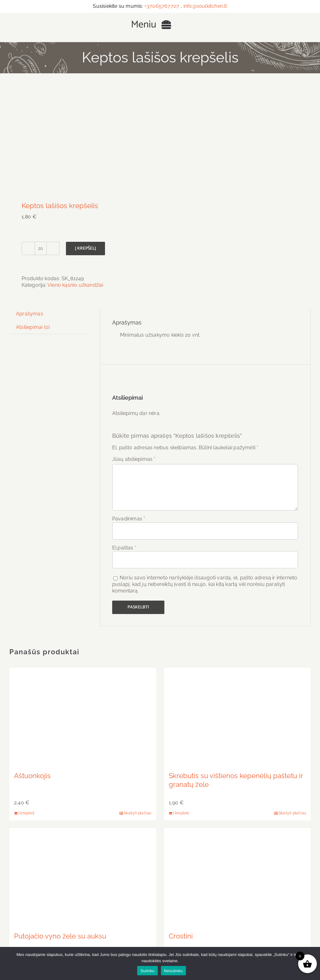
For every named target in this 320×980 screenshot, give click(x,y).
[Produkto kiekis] (41, 248)
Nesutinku (173, 971)
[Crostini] (237, 877)
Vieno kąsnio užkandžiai (75, 285)
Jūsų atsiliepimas (134, 459)
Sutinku (147, 971)
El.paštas (124, 548)
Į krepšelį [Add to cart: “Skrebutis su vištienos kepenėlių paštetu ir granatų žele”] (181, 813)
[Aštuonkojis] (83, 717)
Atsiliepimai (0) (33, 327)
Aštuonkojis (32, 776)
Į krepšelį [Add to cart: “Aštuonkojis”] (26, 813)
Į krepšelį (85, 249)
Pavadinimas (129, 519)
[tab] (30, 314)
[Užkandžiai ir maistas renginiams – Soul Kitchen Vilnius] (68, 16)
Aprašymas (30, 314)
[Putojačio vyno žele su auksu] (83, 877)
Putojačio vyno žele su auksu (60, 936)
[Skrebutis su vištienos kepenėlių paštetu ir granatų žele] (237, 717)
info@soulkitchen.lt (205, 6)
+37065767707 (162, 6)
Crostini (181, 936)
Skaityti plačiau (137, 813)
